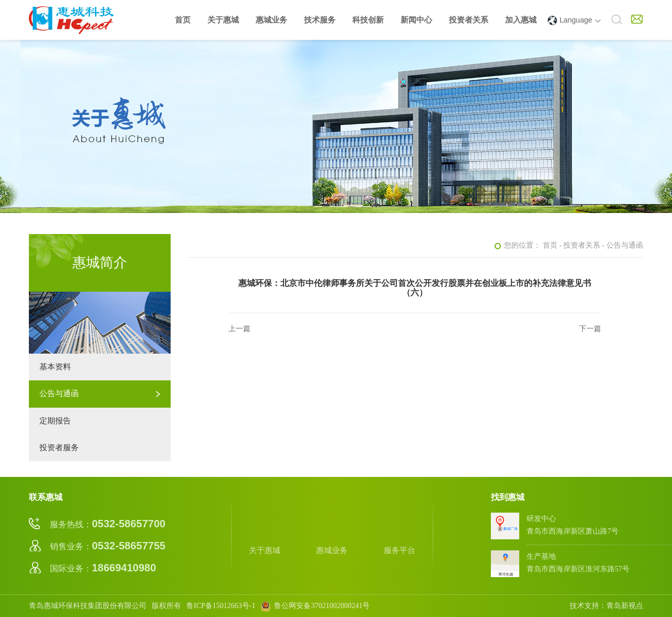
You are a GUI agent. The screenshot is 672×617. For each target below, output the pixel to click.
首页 (183, 20)
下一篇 (590, 329)
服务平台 (399, 534)
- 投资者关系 (580, 245)
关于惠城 (223, 20)
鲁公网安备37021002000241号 (315, 606)
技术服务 (320, 20)
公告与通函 (59, 393)
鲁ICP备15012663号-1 (221, 606)
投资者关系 (469, 20)
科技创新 (368, 20)
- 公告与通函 (623, 245)
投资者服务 (59, 448)
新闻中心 (416, 20)
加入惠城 (521, 20)
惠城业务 (271, 20)
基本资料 (55, 367)
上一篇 (239, 329)
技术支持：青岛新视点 (606, 606)
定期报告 (55, 421)
